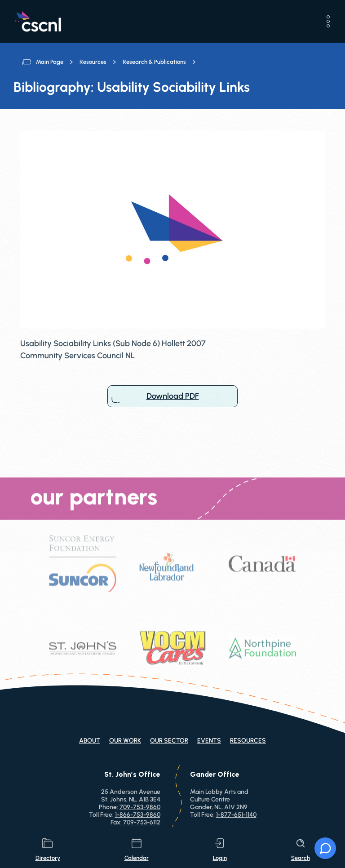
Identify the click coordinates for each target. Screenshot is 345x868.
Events (209, 741)
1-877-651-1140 (236, 815)
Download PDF (172, 396)
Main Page (50, 62)
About (90, 741)
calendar (137, 850)
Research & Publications (154, 62)
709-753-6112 (142, 822)
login (220, 850)
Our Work (125, 741)
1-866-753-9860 (138, 815)
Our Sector (169, 741)
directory (48, 850)
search (301, 850)
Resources (93, 62)
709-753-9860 (140, 807)
